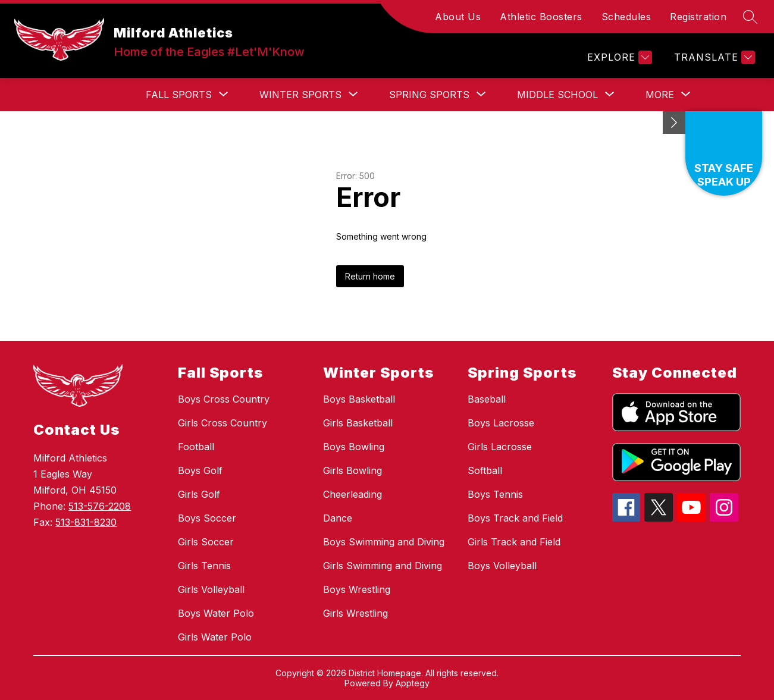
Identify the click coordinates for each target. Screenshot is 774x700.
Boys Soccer (207, 518)
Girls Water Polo (215, 637)
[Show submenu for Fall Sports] (179, 95)
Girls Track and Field (514, 542)
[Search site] (750, 17)
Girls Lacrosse (500, 447)
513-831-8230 (86, 522)
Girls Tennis (204, 566)
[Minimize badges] (674, 123)
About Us (458, 17)
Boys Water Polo (216, 613)
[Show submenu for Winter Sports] (300, 95)
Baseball (487, 399)
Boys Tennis (495, 494)
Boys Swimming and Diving (384, 542)
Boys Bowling (354, 447)
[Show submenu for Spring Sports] (429, 95)
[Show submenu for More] (660, 95)
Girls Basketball (358, 423)
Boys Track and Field (515, 518)
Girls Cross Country (223, 423)
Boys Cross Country (224, 399)
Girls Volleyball (211, 589)
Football (196, 447)
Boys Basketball (359, 399)
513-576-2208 (100, 506)
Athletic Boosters (541, 17)
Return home (370, 276)
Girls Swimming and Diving (383, 566)
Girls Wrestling (355, 613)
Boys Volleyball (502, 566)
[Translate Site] (713, 57)
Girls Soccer (206, 542)
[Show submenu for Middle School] (557, 95)
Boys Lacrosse (501, 423)
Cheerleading (352, 494)
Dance (338, 518)
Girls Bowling (352, 470)
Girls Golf (199, 494)
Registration (698, 17)
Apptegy (413, 683)
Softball (485, 470)
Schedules (626, 17)
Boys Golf (200, 470)
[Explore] (618, 57)
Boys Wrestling (357, 589)
